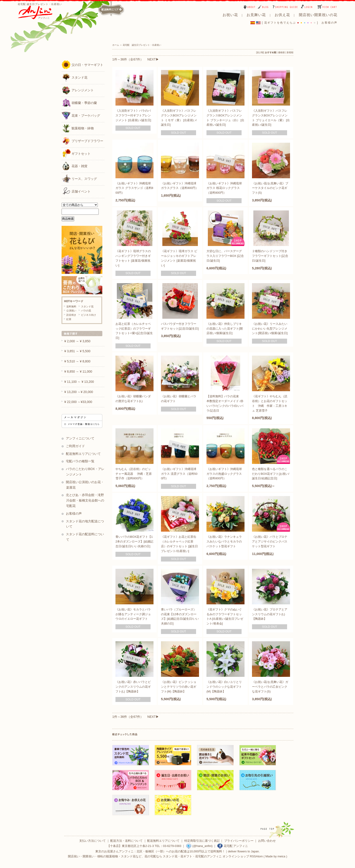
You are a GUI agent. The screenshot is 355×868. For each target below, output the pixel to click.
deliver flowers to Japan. (244, 851)
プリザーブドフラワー (82, 141)
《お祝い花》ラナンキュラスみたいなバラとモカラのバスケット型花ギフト (224, 541)
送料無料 (71, 306)
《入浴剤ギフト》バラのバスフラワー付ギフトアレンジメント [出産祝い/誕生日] (133, 115)
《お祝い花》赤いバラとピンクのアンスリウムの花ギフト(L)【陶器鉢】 (133, 687)
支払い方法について (92, 841)
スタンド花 (74, 77)
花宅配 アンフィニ (233, 846)
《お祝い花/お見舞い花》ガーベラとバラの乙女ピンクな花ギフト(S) (270, 687)
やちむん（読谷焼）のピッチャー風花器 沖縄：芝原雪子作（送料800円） (134, 474)
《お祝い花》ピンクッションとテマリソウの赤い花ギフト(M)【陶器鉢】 (179, 687)
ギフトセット (76, 153)
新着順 (290, 52)
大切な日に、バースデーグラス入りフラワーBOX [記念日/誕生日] (225, 256)
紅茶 (69, 319)
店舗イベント (76, 191)
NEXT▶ (153, 59)
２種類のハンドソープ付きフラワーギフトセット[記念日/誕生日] (270, 256)
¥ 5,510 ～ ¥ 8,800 (77, 361)
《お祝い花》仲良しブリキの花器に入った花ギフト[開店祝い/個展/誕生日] (225, 329)
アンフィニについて (80, 438)
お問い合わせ (267, 841)
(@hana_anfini (199, 846)
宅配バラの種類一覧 (80, 461)
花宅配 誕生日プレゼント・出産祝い (142, 45)
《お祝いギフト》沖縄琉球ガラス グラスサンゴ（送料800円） (134, 188)
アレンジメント (78, 90)
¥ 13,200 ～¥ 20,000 (79, 392)
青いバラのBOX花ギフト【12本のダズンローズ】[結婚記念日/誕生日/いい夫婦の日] (134, 541)
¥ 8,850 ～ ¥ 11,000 (78, 371)
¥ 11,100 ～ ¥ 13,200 (79, 382)
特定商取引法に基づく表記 (202, 841)
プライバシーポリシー (239, 841)
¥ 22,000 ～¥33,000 (78, 402)
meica (282, 856)
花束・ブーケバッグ (81, 115)
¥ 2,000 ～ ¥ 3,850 (77, 341)
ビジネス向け (89, 315)
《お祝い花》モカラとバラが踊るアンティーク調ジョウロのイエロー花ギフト (133, 614)
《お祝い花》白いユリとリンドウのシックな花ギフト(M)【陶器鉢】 (224, 687)
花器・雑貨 (74, 166)
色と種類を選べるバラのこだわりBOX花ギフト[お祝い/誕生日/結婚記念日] (271, 474)
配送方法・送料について (126, 841)
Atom (259, 856)
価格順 (281, 52)
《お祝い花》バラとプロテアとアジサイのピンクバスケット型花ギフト (270, 541)
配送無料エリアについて (83, 454)
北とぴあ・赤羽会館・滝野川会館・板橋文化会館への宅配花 (85, 500)
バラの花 (86, 311)
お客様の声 (329, 23)
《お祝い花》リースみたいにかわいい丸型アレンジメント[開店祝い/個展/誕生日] (270, 329)
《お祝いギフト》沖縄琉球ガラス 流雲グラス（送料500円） (179, 474)
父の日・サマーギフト (82, 65)
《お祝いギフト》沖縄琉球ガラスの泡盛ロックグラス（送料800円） (224, 474)
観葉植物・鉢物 (78, 128)
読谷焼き (71, 315)
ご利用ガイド (75, 446)
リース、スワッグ (79, 178)
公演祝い (71, 311)
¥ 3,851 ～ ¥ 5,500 (77, 351)
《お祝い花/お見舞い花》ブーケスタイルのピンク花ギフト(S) (270, 188)
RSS (253, 856)
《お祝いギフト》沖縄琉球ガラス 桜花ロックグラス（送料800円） (224, 188)
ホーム (116, 45)
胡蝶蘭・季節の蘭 (79, 103)
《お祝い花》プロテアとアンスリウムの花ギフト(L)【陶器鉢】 (270, 614)
